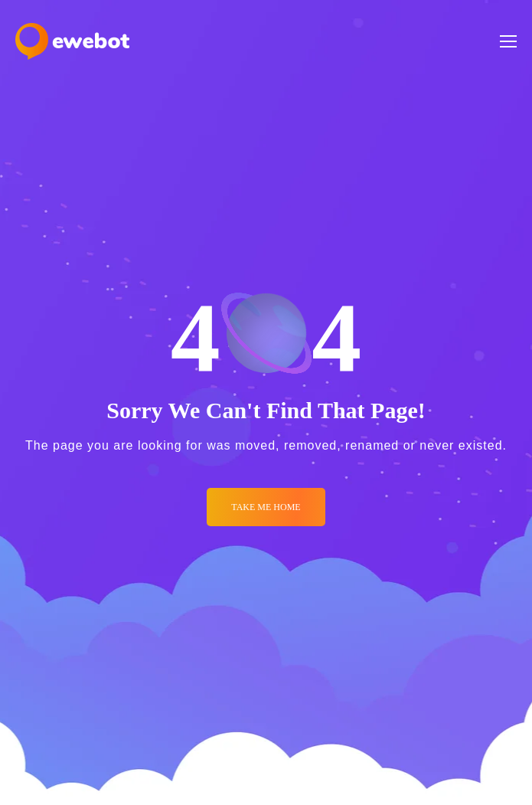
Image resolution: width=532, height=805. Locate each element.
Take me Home (266, 507)
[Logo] (72, 41)
